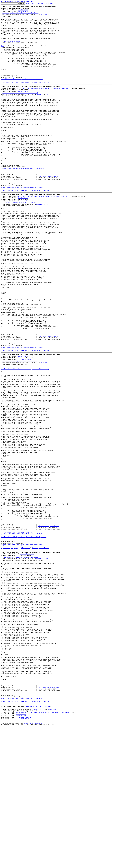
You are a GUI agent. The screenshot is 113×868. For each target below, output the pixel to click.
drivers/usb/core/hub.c (11, 49)
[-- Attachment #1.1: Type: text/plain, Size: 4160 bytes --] (25, 440)
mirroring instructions (33, 864)
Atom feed (52, 4)
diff (2, 55)
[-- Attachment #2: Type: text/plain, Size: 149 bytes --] (24, 642)
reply (16, 98)
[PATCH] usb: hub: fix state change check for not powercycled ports (43, 105)
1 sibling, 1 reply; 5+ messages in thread (19, 241)
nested (28, 98)
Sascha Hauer (23, 11)
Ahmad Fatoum (23, 13)
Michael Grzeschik (27, 240)
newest (47, 844)
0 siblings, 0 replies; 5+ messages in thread (20, 666)
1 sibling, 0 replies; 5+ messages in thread (20, 110)
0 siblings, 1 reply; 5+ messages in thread (20, 431)
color (37, 4)
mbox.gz (36, 848)
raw (51, 17)
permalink (44, 17)
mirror (44, 4)
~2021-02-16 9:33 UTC (34, 844)
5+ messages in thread (40, 98)
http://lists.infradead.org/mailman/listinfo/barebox (22, 94)
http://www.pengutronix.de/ (48, 210)
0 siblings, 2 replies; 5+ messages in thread (20, 15)
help (31, 4)
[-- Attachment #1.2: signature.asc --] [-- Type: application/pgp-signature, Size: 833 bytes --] (24, 637)
